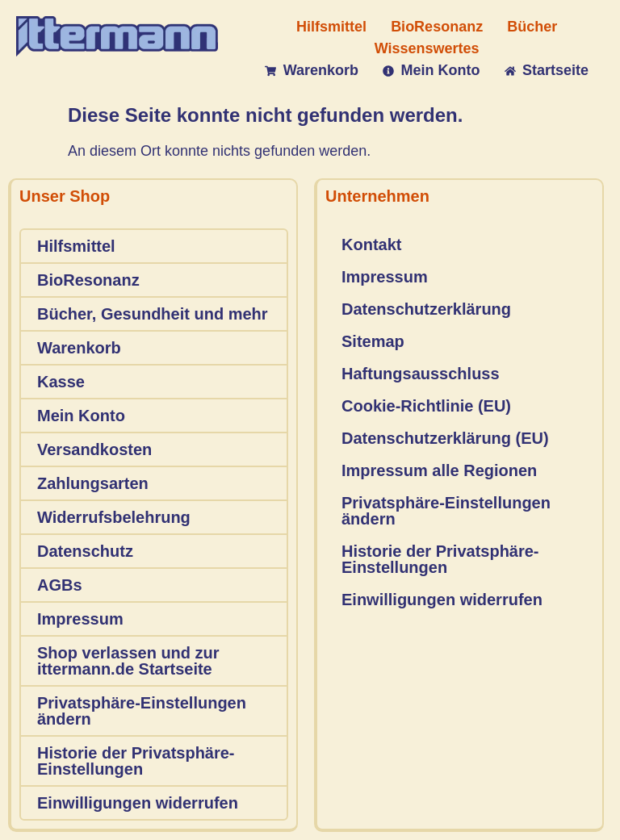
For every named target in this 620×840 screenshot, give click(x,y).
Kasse (61, 382)
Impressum (80, 619)
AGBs (60, 585)
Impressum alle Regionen (439, 470)
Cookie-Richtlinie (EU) (426, 406)
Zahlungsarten (93, 483)
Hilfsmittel (76, 246)
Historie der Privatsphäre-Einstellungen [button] (136, 761)
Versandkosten (94, 449)
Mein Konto (81, 416)
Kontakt (371, 244)
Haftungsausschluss (421, 374)
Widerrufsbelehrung (114, 517)
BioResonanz (88, 280)
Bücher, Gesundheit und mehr (153, 314)
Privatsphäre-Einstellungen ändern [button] (142, 711)
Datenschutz (85, 551)
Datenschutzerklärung (426, 309)
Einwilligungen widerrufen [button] (138, 803)
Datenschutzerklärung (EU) (445, 438)
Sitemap (373, 341)
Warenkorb (79, 348)
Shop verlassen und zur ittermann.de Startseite (128, 661)
